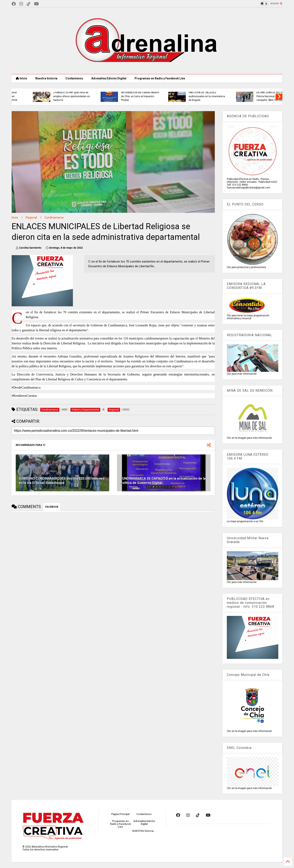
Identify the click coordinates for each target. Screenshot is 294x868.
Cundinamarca (54, 218)
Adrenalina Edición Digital (109, 78)
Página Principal (120, 814)
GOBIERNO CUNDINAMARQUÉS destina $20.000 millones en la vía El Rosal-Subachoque (62, 481)
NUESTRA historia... (144, 831)
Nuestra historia (46, 78)
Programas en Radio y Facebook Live (160, 78)
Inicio (21, 78)
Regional (31, 218)
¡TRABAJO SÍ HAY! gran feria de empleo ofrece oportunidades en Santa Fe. (153, 96)
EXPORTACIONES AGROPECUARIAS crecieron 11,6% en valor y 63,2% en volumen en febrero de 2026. (83, 94)
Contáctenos (74, 78)
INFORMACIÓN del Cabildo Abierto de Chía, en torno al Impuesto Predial (221, 96)
